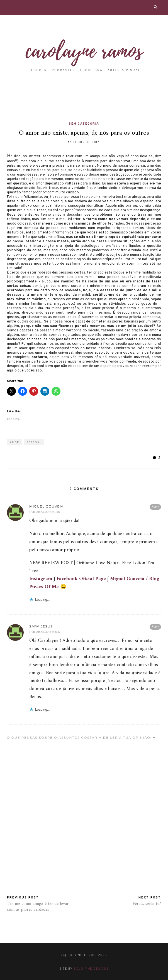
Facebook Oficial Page (81, 579)
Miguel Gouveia (46, 506)
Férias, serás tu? (147, 904)
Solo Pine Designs (91, 969)
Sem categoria (84, 124)
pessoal (34, 443)
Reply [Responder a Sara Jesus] (155, 627)
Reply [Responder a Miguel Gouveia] (155, 507)
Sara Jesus (41, 626)
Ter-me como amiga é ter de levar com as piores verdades (38, 907)
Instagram (41, 579)
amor (14, 443)
